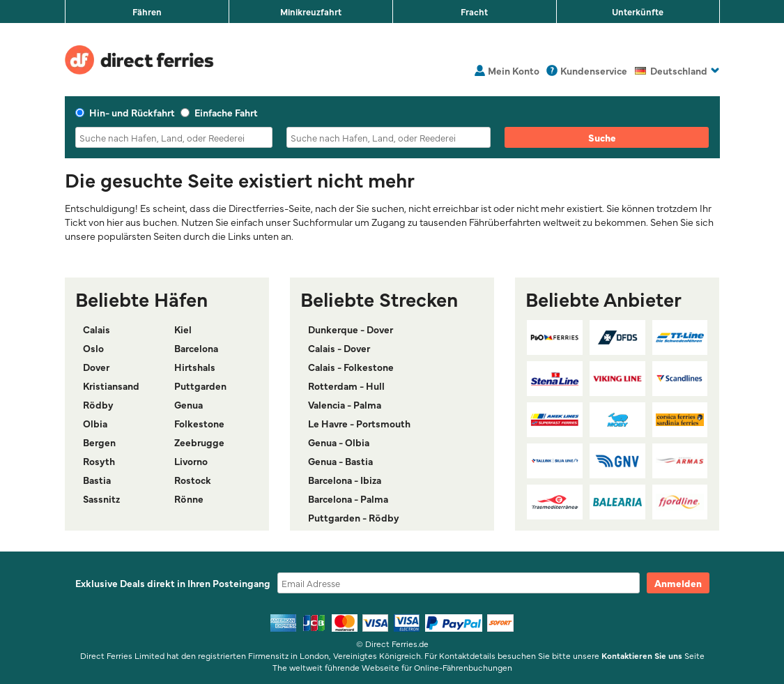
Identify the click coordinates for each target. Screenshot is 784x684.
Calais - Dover (339, 348)
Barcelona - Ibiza (345, 480)
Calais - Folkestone (351, 367)
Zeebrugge (199, 442)
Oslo (93, 348)
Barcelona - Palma (348, 499)
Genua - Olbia (339, 442)
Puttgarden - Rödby (354, 517)
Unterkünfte (638, 11)
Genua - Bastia (340, 461)
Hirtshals (195, 367)
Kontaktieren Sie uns (642, 655)
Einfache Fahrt (219, 112)
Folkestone (199, 423)
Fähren (147, 11)
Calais (97, 329)
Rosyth (99, 461)
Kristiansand (111, 386)
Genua (189, 404)
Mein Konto (514, 70)
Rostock (193, 480)
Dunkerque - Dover (351, 329)
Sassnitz (101, 499)
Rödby (98, 404)
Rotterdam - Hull (346, 386)
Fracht (474, 11)
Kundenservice (594, 70)
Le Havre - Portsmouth (359, 423)
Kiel (183, 329)
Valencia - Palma (345, 404)
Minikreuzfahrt (311, 11)
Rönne (189, 499)
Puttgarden (200, 386)
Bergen (99, 442)
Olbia (95, 423)
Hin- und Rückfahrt (125, 112)
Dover (96, 367)
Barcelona (196, 348)
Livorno (191, 461)
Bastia (97, 480)
